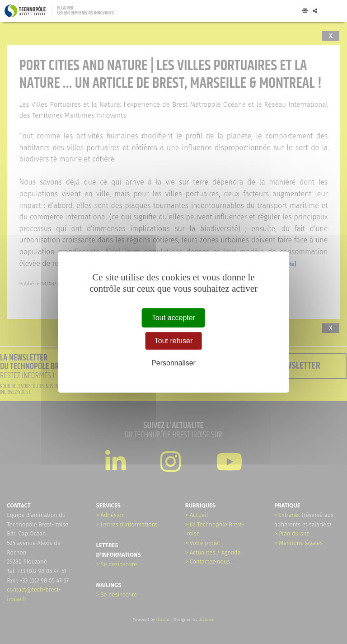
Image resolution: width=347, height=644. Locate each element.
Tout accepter (173, 318)
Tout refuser (173, 341)
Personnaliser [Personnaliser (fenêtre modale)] (173, 363)
